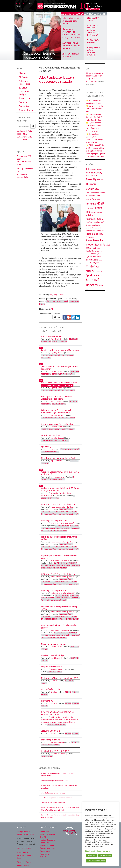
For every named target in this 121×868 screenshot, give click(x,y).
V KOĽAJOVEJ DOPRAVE (93, 41)
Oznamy (75, 734)
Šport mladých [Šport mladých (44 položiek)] (98, 271)
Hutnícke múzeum (47, 846)
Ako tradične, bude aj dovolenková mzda (72, 21)
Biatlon (22, 73)
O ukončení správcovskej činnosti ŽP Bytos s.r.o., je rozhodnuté (72, 33)
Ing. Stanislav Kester (58, 477)
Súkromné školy (24, 93)
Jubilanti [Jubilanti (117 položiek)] (90, 215)
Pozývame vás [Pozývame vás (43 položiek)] (97, 228)
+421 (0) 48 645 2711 (25, 834)
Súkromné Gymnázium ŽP (69, 514)
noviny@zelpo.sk (57, 669)
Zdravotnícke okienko (50, 745)
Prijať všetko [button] (91, 856)
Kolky (60, 672)
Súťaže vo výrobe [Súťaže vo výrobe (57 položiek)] (93, 248)
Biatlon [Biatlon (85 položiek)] (100, 180)
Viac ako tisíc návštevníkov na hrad (53, 793)
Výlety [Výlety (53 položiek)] (93, 254)
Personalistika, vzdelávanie (63, 374)
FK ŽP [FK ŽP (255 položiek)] (100, 203)
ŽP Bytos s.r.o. (53, 498)
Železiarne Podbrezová (25, 82)
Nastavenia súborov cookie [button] (96, 861)
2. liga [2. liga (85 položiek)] (89, 169)
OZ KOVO (23, 77)
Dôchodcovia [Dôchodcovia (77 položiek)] (94, 196)
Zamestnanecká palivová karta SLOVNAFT (55, 781)
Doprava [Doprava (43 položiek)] (89, 193)
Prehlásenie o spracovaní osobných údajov (25, 855)
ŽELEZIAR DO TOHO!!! (93, 19)
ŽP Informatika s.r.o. (56, 479)
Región (23, 102)
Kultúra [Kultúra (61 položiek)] (100, 219)
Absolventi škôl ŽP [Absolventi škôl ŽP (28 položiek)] (97, 169)
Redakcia (24, 106)
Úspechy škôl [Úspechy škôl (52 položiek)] (94, 263)
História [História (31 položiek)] (92, 212)
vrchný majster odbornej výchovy (62, 507)
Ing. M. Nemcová (57, 461)
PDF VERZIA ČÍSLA (93, 9)
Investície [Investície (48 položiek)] (99, 212)
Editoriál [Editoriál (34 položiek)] (89, 199)
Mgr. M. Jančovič (57, 372)
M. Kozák (54, 681)
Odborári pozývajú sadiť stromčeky (53, 803)
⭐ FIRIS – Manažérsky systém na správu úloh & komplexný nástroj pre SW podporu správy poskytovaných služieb (95, 151)
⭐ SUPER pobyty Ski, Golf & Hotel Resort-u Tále (95, 109)
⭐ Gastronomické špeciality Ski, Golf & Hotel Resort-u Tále (94, 117)
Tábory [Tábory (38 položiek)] (94, 251)
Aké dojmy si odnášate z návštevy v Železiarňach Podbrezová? (93, 30)
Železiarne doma (68, 390)
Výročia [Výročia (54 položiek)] (89, 257)
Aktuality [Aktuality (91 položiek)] (90, 173)
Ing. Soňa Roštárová (58, 415)
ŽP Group (24, 88)
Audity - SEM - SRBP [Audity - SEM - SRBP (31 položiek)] (92, 176)
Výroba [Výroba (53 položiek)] (99, 254)
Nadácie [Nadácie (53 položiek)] (89, 222)
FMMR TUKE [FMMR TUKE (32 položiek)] (90, 208)
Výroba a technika (60, 341)
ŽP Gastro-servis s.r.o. (58, 754)
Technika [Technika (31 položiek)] (89, 251)
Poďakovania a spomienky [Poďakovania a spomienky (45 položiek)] (95, 231)
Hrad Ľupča (44, 832)
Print (57, 317)
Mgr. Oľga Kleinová (58, 294)
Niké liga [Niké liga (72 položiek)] (96, 222)
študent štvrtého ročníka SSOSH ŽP (63, 523)
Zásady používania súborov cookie (98, 851)
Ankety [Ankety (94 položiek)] (99, 173)
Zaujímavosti (60, 725)
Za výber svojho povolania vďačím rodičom (71, 46)
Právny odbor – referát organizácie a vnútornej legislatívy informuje (94, 54)
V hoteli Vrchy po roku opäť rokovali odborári (57, 798)
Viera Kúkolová (56, 339)
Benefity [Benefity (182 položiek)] (91, 179)
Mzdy (53, 309)
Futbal (44, 649)
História (65, 441)
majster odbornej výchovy (60, 561)
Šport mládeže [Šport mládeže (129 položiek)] (94, 275)
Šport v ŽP (24, 98)
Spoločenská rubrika (50, 452)
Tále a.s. (45, 463)
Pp (52, 449)
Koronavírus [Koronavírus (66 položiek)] (91, 219)
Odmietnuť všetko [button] (105, 856)
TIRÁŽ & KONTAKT (24, 848)
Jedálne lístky (26, 110)
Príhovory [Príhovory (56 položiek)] (90, 237)
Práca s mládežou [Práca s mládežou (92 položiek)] (95, 234)
